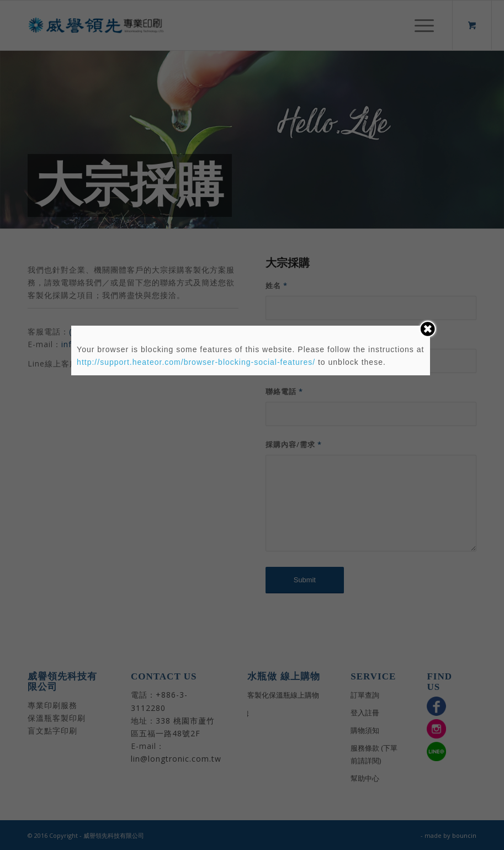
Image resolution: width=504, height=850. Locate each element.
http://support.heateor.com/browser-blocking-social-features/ (196, 362)
